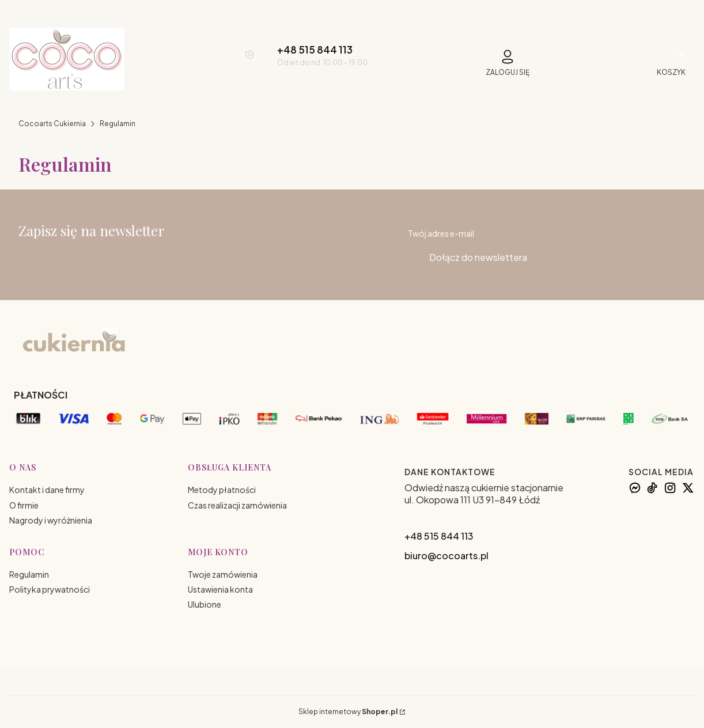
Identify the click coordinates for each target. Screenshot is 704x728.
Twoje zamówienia (223, 574)
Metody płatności (222, 490)
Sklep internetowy (348, 712)
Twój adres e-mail (441, 233)
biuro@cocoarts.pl (446, 556)
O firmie (24, 505)
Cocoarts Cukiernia (52, 124)
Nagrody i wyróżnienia (51, 520)
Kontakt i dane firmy (47, 490)
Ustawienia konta (220, 589)
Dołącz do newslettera (478, 257)
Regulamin (29, 574)
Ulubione (205, 604)
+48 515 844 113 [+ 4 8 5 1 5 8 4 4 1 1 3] (315, 50)
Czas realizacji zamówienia (237, 505)
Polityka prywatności (50, 589)
